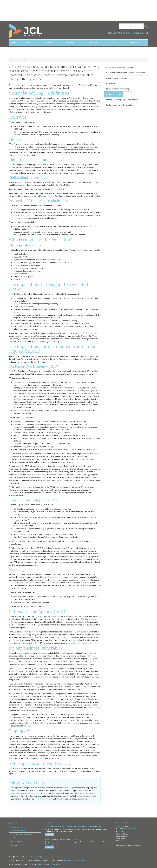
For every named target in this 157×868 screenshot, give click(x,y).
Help (52, 857)
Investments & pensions (19, 838)
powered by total (75, 861)
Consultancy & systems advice (21, 834)
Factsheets (70, 22)
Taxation (14, 845)
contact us (39, 799)
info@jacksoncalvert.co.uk (136, 12)
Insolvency (111, 83)
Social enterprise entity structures (120, 105)
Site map (26, 857)
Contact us (133, 22)
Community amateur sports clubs (120, 78)
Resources (94, 22)
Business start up (16, 827)
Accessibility (35, 857)
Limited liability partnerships (118, 89)
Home (13, 22)
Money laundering (114, 94)
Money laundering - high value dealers (122, 99)
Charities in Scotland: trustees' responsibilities (126, 73)
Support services (16, 841)
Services (49, 22)
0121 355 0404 (115, 12)
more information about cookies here (48, 864)
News (115, 22)
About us (30, 22)
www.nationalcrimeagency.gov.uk (82, 643)
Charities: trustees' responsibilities (121, 67)
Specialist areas (25, 60)
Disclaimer (45, 857)
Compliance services (18, 831)
